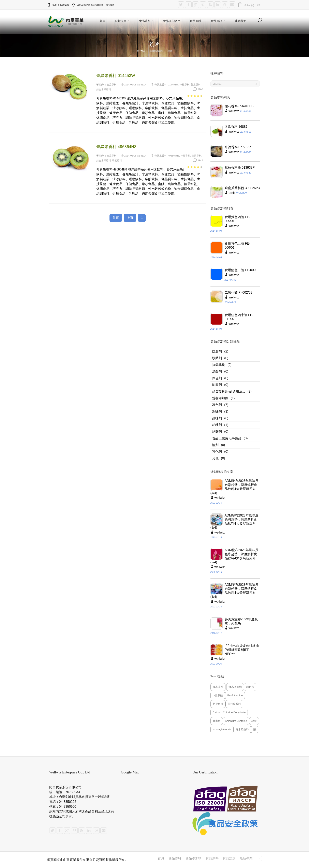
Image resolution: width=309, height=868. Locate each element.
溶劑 (215, 445)
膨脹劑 (217, 385)
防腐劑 (217, 351)
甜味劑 (217, 418)
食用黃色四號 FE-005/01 (237, 219)
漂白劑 (217, 371)
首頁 (103, 21)
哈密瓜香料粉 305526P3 (242, 188)
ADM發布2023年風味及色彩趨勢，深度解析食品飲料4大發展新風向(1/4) (234, 591)
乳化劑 (217, 452)
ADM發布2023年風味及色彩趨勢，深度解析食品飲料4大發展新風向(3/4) (234, 521)
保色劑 (217, 378)
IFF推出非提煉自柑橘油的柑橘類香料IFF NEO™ (242, 650)
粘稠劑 (217, 425)
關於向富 (123, 21)
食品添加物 (172, 21)
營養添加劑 (220, 398)
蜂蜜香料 (117, 161)
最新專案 (246, 858)
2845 (198, 161)
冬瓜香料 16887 (236, 127)
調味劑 (217, 412)
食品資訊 (219, 21)
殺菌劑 (217, 358)
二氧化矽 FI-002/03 (239, 292)
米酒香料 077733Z (238, 147)
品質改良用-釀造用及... (229, 391)
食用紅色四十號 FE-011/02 (239, 317)
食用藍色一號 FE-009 (240, 270)
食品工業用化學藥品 (227, 438)
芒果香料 (196, 85)
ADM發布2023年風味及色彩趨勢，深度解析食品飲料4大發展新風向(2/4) (234, 556)
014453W (173, 85)
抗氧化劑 (219, 365)
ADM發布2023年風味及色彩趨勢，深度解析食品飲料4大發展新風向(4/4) (234, 487)
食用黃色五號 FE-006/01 (237, 245)
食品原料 (195, 21)
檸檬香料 (185, 85)
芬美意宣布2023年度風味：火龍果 (241, 621)
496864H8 (173, 156)
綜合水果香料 (104, 89)
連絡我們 (240, 21)
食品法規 (229, 858)
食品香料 (147, 21)
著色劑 (217, 405)
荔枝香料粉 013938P (240, 168)
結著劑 (217, 432)
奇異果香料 (161, 85)
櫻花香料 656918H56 (240, 106)
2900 (198, 89)
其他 (215, 458)
